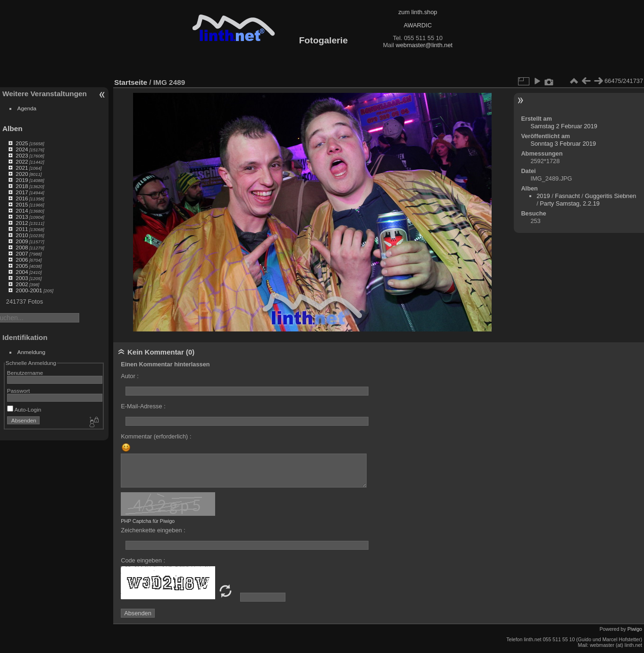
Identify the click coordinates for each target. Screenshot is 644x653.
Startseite (131, 82)
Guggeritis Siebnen (611, 196)
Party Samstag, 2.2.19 (570, 203)
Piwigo (635, 629)
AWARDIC (418, 25)
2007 (22, 253)
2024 (22, 149)
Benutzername (25, 373)
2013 (22, 217)
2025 (22, 143)
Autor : (130, 376)
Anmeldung (32, 352)
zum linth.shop (418, 12)
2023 (22, 155)
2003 (22, 278)
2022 (22, 161)
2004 (22, 272)
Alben (13, 128)
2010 (22, 235)
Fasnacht (567, 196)
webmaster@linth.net (424, 45)
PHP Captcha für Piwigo (148, 521)
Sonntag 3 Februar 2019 (563, 144)
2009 (22, 241)
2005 (22, 266)
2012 (22, 223)
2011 (22, 229)
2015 (22, 204)
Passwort (18, 391)
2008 (22, 247)
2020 (22, 174)
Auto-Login (24, 409)
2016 (22, 198)
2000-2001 (29, 290)
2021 (22, 168)
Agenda (27, 108)
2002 (22, 284)
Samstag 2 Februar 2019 (564, 126)
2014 (22, 211)
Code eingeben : (143, 560)
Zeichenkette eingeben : (153, 530)
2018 (22, 186)
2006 (22, 260)
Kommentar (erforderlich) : (156, 436)
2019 (22, 180)
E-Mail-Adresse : (143, 406)
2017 (22, 192)
